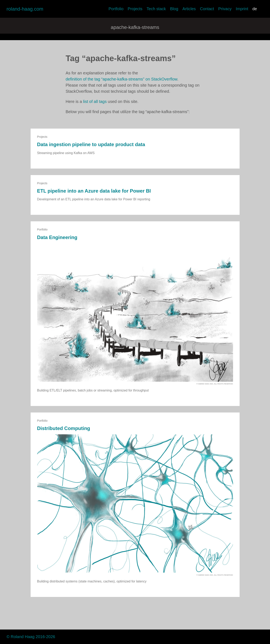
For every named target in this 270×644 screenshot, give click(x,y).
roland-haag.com (25, 9)
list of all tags (95, 101)
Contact (207, 9)
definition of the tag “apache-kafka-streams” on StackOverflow (122, 79)
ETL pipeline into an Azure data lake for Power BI (94, 191)
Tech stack (156, 9)
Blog (174, 9)
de (255, 9)
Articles (189, 9)
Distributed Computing (64, 428)
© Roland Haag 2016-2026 (31, 637)
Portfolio (116, 9)
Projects (135, 9)
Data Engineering (57, 237)
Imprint (242, 9)
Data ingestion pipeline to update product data (91, 144)
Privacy (225, 9)
